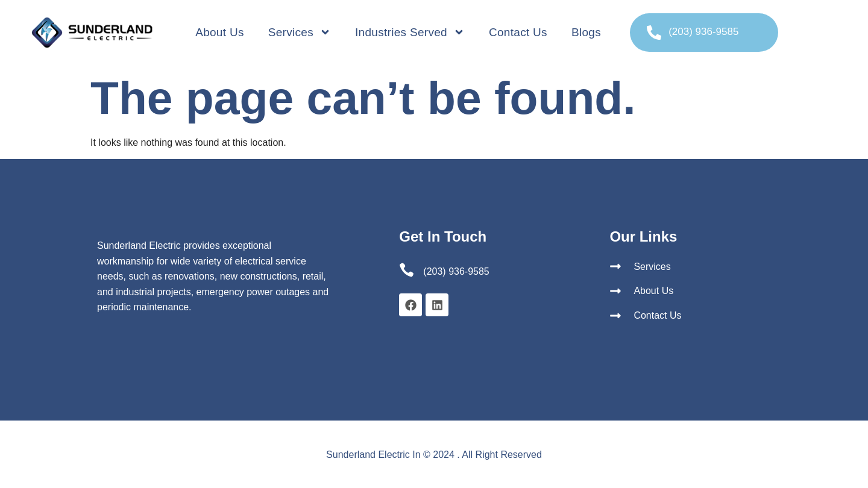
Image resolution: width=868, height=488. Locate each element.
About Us (220, 32)
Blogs (586, 32)
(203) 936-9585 (703, 32)
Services (300, 32)
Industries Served (410, 32)
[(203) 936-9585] (654, 33)
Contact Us (518, 32)
